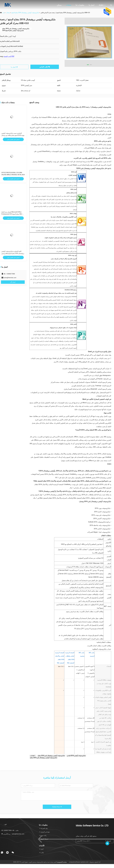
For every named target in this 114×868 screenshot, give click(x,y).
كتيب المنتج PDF (9, 56)
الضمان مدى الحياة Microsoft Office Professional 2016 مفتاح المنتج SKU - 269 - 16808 (12, 214)
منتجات (69, 5)
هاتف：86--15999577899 (10, 830)
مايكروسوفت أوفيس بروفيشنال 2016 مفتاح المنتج (25, 13)
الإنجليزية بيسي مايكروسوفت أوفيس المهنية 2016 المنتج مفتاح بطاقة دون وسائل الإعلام (13, 135)
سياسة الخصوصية (62, 862)
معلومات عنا (80, 5)
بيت (3, 13)
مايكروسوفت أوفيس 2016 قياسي (76, 756)
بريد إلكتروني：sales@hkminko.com (13, 834)
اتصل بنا (92, 5)
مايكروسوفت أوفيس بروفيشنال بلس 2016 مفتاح (51, 756)
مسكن (59, 5)
